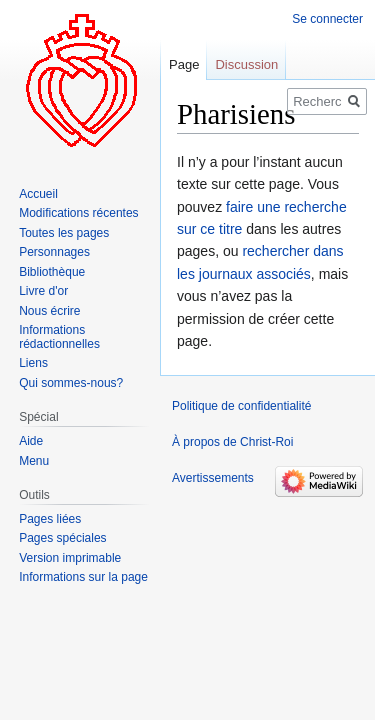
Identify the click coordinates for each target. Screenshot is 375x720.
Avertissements (213, 478)
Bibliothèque (52, 272)
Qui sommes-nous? (71, 383)
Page (184, 64)
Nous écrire (49, 311)
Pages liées (50, 519)
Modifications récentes (78, 213)
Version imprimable (70, 558)
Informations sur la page (83, 577)
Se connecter (327, 19)
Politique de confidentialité (241, 406)
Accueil (38, 194)
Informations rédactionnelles (59, 337)
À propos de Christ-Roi (232, 442)
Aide (31, 441)
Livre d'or (43, 291)
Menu (34, 461)
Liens (33, 363)
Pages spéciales (62, 538)
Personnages (54, 252)
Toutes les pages (64, 233)
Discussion (246, 64)
